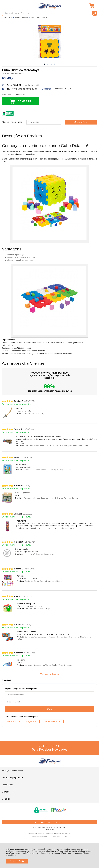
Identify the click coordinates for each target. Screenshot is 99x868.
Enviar (50, 709)
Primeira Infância (22, 17)
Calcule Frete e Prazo (12, 122)
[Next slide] (94, 39)
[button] (44, 64)
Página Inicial (7, 17)
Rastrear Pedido (17, 771)
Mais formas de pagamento (14, 94)
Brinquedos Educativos (40, 17)
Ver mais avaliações (49, 674)
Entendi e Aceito (17, 861)
